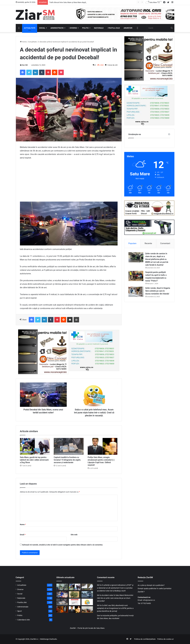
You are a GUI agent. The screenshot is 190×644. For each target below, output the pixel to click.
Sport (20, 611)
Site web (74, 535)
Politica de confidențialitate (145, 639)
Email (23, 535)
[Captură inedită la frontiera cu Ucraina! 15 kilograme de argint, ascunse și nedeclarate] (69, 446)
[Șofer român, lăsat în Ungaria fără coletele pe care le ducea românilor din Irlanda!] (136, 292)
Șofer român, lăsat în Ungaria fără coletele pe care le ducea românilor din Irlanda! (158, 291)
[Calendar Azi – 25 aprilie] (75, 602)
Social (42, 28)
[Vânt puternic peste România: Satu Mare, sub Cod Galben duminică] (75, 594)
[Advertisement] (69, 182)
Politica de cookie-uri (165, 639)
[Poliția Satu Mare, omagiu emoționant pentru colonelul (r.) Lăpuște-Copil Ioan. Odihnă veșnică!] (103, 446)
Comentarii (165, 243)
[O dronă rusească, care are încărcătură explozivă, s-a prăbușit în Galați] (87, 587)
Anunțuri (128, 28)
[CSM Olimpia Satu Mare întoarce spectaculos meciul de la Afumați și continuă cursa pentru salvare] (62, 594)
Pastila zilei (114, 28)
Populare (132, 243)
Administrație (57, 28)
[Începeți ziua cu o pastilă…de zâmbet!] (87, 602)
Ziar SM (25, 65)
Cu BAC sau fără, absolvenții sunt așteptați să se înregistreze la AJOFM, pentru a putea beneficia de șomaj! (115, 608)
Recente (148, 243)
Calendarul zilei (24, 620)
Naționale (99, 28)
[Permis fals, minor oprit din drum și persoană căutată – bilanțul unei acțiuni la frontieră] (87, 594)
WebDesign (44, 639)
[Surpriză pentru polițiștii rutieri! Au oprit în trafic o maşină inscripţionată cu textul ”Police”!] (136, 276)
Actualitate (30, 28)
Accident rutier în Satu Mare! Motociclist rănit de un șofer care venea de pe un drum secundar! (115, 598)
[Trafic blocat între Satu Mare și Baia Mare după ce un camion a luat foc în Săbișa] (62, 587)
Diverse (73, 28)
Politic (85, 28)
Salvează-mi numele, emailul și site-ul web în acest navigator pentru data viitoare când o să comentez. (63, 545)
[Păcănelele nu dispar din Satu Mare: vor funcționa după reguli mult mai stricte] (62, 609)
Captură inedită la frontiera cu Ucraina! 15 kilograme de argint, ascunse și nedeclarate (67, 460)
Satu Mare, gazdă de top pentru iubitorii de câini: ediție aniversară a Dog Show (34, 460)
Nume (23, 524)
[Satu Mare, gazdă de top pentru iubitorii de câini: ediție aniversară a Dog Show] (35, 446)
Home (23, 42)
